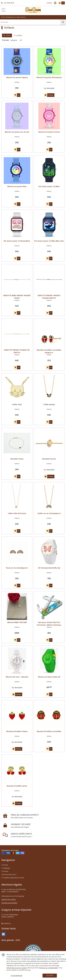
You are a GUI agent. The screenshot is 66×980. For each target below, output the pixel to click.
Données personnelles (9, 903)
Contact (49, 3)
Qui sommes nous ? (9, 874)
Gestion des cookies (9, 899)
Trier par (5, 40)
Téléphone (6, 923)
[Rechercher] (63, 22)
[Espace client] (55, 3)
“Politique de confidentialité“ (48, 968)
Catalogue (6, 868)
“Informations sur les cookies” (17, 968)
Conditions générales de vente (13, 878)
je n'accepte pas (17, 976)
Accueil (5, 865)
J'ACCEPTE (50, 976)
